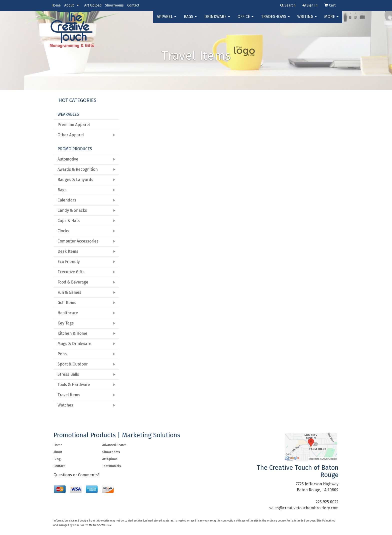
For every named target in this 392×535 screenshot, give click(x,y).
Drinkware (217, 20)
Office (245, 20)
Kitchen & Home (72, 333)
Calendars (67, 200)
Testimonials (112, 466)
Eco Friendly (69, 262)
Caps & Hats (69, 221)
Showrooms (114, 5)
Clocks (63, 231)
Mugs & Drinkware (74, 344)
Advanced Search (114, 445)
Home (56, 5)
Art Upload (93, 5)
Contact (133, 5)
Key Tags (66, 323)
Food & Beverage (73, 282)
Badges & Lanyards (75, 180)
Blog (57, 459)
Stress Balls (68, 374)
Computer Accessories (78, 241)
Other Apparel (71, 135)
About (69, 5)
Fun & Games (69, 292)
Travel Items (69, 395)
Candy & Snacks (72, 210)
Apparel (166, 20)
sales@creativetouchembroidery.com (304, 508)
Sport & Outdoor (73, 364)
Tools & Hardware (74, 385)
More (331, 20)
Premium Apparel (74, 125)
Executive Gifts (71, 272)
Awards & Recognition (78, 169)
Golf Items (67, 303)
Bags (190, 20)
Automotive (68, 159)
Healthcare (68, 313)
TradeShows (275, 20)
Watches (65, 405)
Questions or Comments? (76, 475)
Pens (62, 354)
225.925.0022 (327, 502)
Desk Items (68, 251)
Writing (307, 20)
